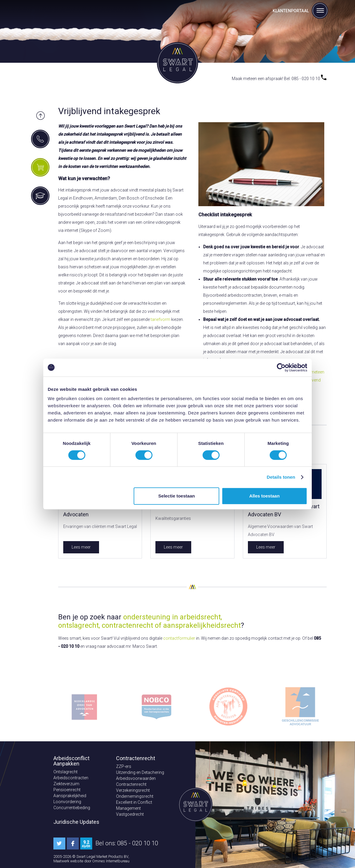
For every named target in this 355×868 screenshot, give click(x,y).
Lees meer (81, 547)
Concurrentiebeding (72, 808)
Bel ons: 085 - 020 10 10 (127, 843)
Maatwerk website (69, 861)
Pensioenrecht (67, 790)
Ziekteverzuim (66, 784)
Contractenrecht (131, 784)
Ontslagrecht (65, 772)
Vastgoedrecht (130, 814)
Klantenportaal (291, 11)
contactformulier (179, 638)
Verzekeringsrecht (133, 790)
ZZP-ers (124, 766)
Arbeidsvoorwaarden (136, 778)
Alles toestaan (265, 496)
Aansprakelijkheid (70, 796)
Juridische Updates (76, 822)
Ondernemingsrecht (135, 796)
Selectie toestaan (177, 496)
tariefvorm (160, 319)
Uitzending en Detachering (140, 772)
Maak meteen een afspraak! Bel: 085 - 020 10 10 (279, 79)
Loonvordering (67, 802)
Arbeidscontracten (71, 778)
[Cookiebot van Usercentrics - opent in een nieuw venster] (281, 368)
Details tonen (281, 477)
